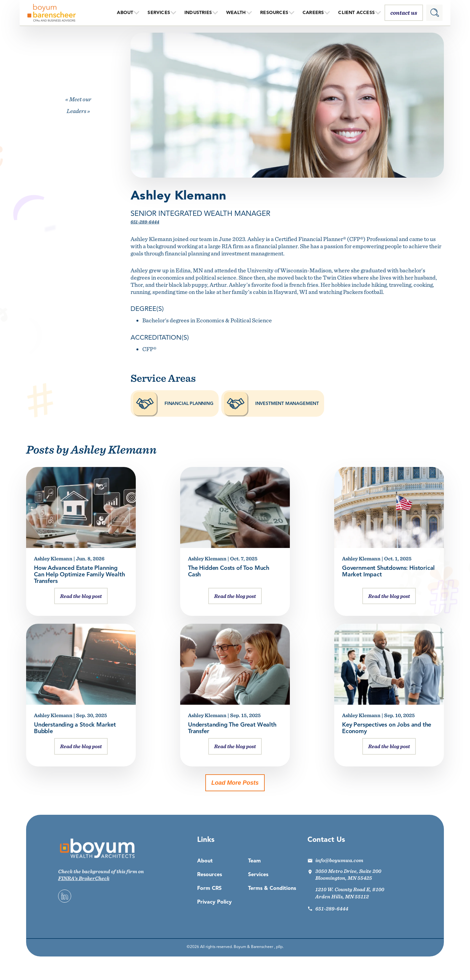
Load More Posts (235, 783)
